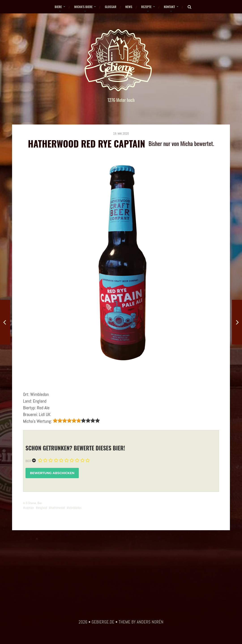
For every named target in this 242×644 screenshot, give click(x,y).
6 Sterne (31, 503)
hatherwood (58, 508)
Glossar (110, 7)
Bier (28, 461)
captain (30, 508)
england (42, 508)
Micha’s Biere (83, 7)
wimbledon (75, 508)
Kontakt (169, 7)
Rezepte (146, 7)
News (129, 7)
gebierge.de (103, 622)
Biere (58, 7)
